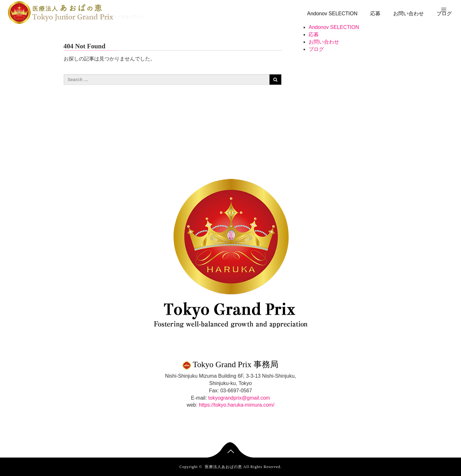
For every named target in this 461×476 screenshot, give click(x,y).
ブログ (316, 49)
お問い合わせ (409, 14)
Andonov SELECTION (332, 14)
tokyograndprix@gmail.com (239, 398)
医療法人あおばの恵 (224, 467)
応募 (375, 14)
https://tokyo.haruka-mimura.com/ (237, 405)
